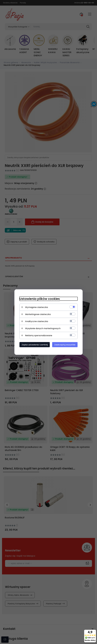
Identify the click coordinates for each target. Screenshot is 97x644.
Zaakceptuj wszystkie (65, 345)
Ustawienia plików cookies (40, 299)
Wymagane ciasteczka (37, 307)
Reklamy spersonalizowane (39, 335)
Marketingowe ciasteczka (38, 314)
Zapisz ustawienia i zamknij (35, 345)
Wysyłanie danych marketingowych (43, 328)
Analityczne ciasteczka (37, 321)
